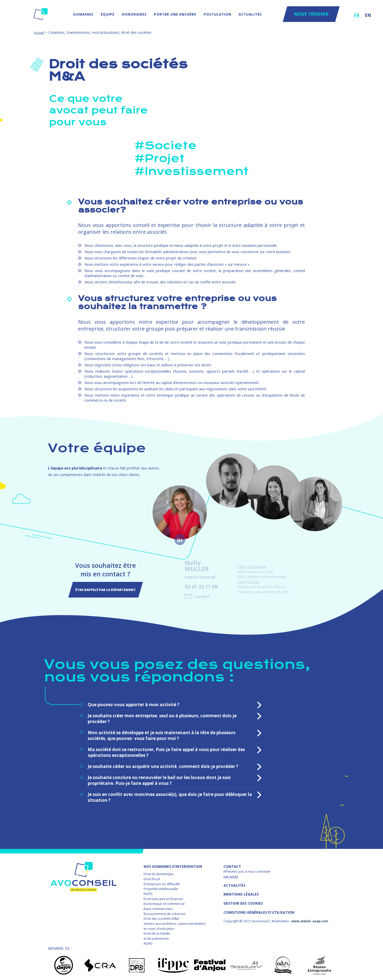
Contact (232, 864)
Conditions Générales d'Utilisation (259, 910)
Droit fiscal (152, 876)
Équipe (108, 14)
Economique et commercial (164, 901)
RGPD (148, 891)
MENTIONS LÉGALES (241, 892)
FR (357, 15)
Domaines (83, 14)
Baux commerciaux (158, 906)
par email (231, 874)
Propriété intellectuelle (161, 886)
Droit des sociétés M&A (161, 916)
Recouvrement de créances (165, 911)
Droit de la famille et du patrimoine (157, 934)
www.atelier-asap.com (310, 919)
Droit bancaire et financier (164, 896)
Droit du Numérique (159, 872)
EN (368, 15)
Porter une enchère (175, 14)
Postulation (217, 14)
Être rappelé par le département (106, 588)
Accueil (39, 33)
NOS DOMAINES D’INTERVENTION (173, 864)
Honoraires (134, 14)
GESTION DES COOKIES (243, 901)
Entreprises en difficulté (162, 881)
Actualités (250, 14)
